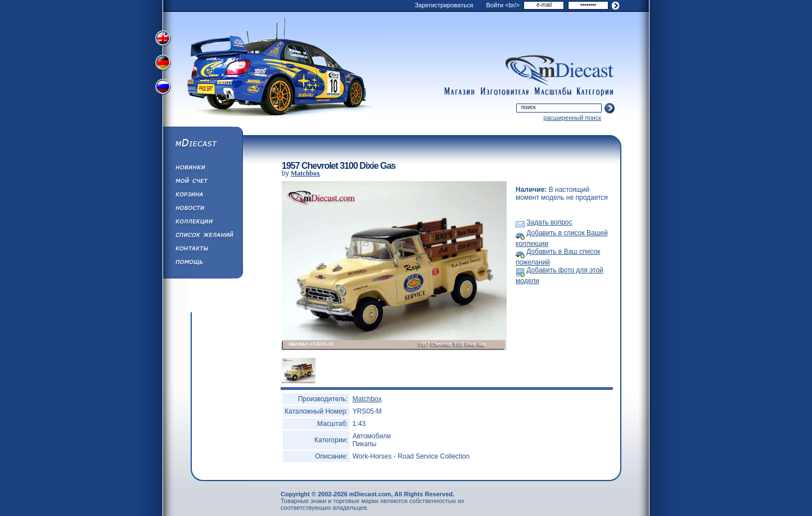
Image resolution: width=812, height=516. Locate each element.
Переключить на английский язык (164, 38)
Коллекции (202, 223)
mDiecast (202, 144)
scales (553, 92)
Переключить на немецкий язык (164, 64)
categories (596, 92)
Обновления (202, 169)
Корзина (202, 196)
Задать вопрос (549, 222)
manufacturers (504, 92)
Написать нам (202, 250)
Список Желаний (202, 236)
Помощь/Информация (202, 263)
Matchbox (305, 173)
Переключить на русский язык (164, 89)
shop (459, 92)
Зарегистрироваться (444, 5)
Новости (202, 209)
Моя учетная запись (202, 182)
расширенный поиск (572, 118)
